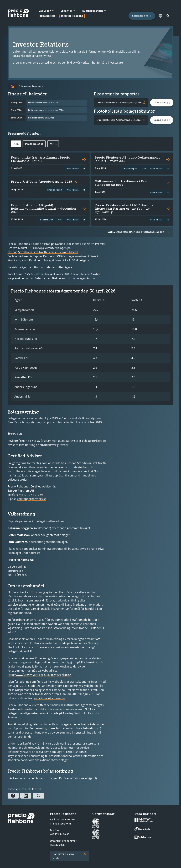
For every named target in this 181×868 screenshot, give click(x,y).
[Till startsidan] (12, 86)
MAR (53, 144)
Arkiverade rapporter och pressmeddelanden (136, 232)
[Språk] (160, 16)
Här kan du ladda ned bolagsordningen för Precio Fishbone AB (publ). (53, 778)
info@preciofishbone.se (50, 698)
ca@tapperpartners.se (32, 499)
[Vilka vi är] (68, 11)
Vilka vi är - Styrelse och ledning (49, 744)
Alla (16, 144)
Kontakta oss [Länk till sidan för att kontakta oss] (140, 16)
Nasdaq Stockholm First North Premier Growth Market (43, 252)
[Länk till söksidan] (168, 16)
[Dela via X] (39, 796)
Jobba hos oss (47, 16)
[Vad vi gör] (47, 11)
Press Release (34, 144)
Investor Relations (72, 16)
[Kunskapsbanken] (94, 11)
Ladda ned (160, 103)
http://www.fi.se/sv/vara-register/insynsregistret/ (39, 675)
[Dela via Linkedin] (26, 796)
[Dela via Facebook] (13, 796)
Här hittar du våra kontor (63, 856)
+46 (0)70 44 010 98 (31, 495)
